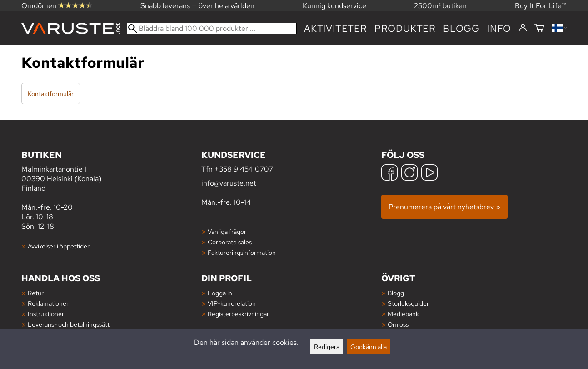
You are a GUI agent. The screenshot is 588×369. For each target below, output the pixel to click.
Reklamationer (48, 303)
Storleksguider (408, 303)
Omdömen (57, 6)
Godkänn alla (369, 346)
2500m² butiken (440, 6)
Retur (36, 293)
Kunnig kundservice (334, 6)
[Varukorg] (539, 28)
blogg (461, 28)
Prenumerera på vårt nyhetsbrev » (444, 207)
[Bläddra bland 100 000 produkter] (212, 28)
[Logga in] (523, 28)
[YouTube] (429, 174)
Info (499, 28)
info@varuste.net (229, 183)
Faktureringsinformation (242, 252)
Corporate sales (230, 242)
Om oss (398, 324)
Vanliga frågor (227, 231)
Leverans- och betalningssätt (69, 324)
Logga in (220, 293)
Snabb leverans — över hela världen (197, 6)
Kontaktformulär (51, 94)
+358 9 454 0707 (244, 169)
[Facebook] (389, 174)
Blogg (396, 293)
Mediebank (403, 314)
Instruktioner (46, 314)
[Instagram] (409, 174)
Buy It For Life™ (541, 6)
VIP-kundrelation (232, 303)
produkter (405, 28)
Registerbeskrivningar (238, 314)
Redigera (327, 346)
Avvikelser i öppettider (59, 246)
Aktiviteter (336, 28)
